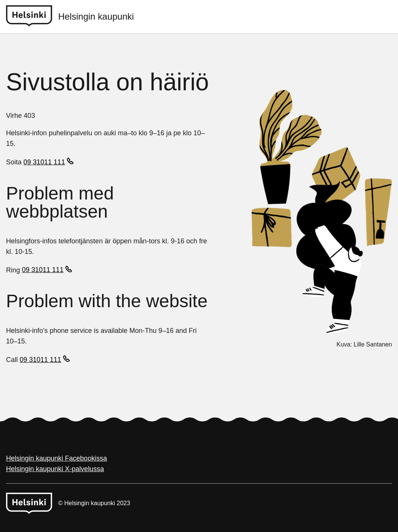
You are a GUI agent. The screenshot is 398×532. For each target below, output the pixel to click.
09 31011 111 (44, 162)
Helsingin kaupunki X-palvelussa (55, 469)
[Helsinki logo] (32, 17)
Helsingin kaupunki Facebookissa (56, 458)
